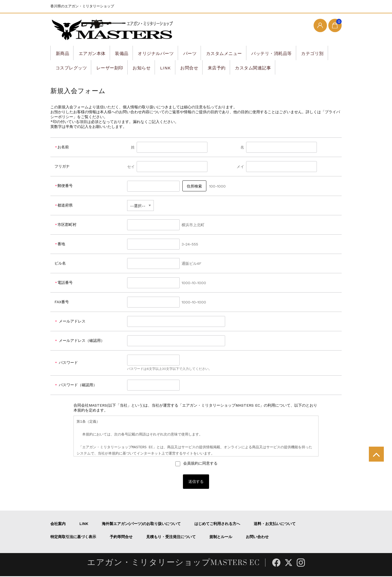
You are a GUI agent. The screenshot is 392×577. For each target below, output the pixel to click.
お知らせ (187, 67)
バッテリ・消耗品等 (297, 53)
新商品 (64, 53)
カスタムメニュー (244, 53)
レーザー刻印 (151, 67)
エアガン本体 (97, 53)
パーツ (206, 53)
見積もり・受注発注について (171, 538)
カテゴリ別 (68, 67)
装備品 (130, 53)
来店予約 (272, 67)
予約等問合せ (121, 538)
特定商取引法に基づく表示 (73, 538)
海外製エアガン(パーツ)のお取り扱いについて (141, 524)
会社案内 (58, 524)
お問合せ (241, 67)
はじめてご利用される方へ (217, 524)
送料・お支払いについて (275, 524)
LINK (214, 67)
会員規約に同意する (200, 463)
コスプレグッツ (108, 67)
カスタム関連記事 (312, 67)
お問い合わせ (257, 538)
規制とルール (221, 538)
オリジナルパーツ (168, 53)
